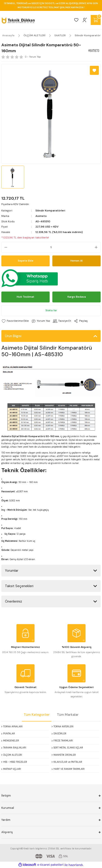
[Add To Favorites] (94, 70)
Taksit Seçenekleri (19, 586)
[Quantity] (51, 247)
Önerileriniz (14, 601)
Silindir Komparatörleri (50, 211)
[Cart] (96, 20)
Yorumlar (12, 571)
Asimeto (41, 216)
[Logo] (18, 20)
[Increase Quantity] (97, 247)
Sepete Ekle (26, 261)
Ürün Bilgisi (13, 336)
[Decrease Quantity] (5, 247)
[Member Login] (85, 20)
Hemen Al (76, 261)
